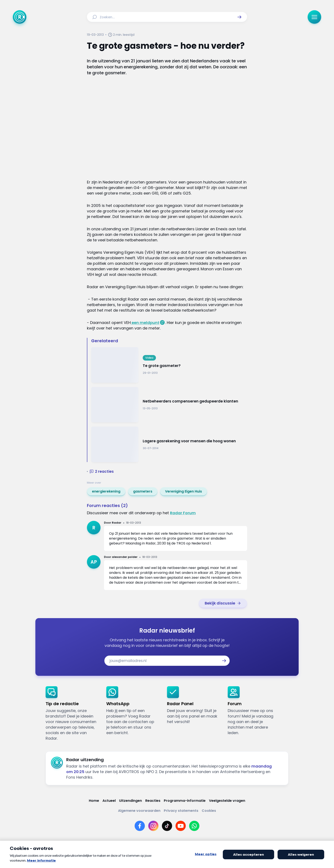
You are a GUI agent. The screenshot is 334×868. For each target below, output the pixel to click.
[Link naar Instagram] (153, 826)
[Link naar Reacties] (153, 801)
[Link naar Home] (94, 801)
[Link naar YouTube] (181, 826)
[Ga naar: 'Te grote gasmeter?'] (169, 365)
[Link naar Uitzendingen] (130, 801)
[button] (239, 17)
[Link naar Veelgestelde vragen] (227, 801)
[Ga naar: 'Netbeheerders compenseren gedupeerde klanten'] (169, 405)
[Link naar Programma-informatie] (185, 801)
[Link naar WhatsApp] (194, 826)
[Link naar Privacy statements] (181, 811)
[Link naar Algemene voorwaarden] (139, 811)
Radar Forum (183, 513)
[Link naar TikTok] (167, 826)
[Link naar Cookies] (209, 811)
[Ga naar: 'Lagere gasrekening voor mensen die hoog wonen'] (169, 444)
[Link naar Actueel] (109, 801)
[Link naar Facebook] (140, 826)
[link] (106, 491)
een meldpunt (145, 323)
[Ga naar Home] (20, 17)
